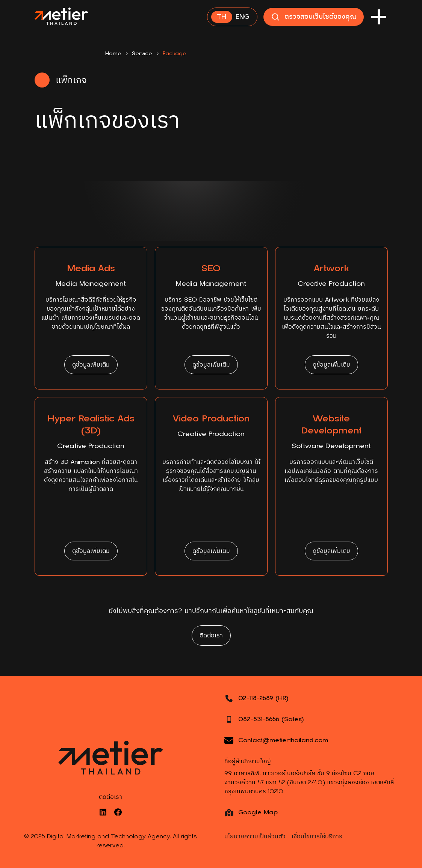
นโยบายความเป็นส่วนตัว (255, 836)
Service (142, 54)
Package (175, 54)
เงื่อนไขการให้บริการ (317, 836)
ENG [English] (243, 17)
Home (113, 54)
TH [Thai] (222, 17)
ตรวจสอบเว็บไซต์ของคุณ (314, 17)
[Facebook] (118, 812)
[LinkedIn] (103, 812)
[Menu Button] (379, 17)
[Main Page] (61, 17)
